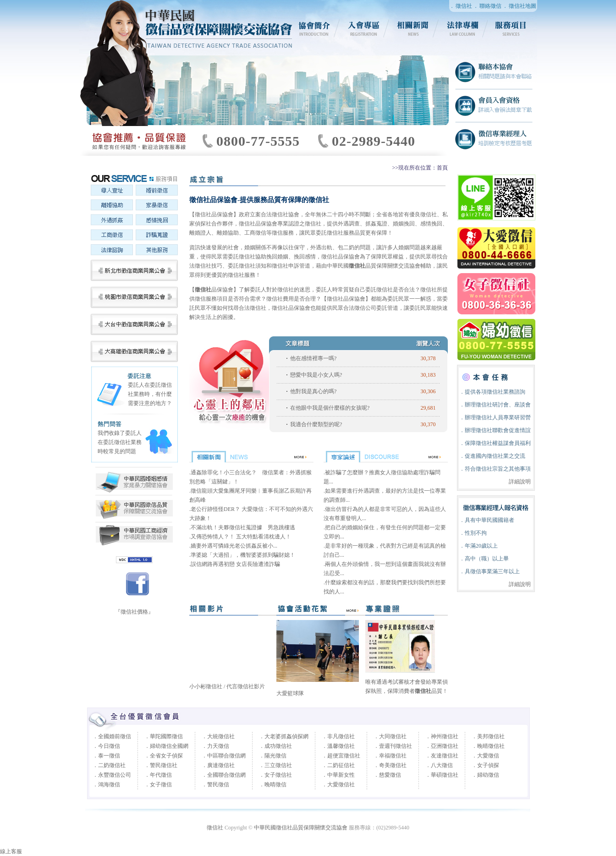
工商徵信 (112, 236)
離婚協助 (112, 206)
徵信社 (464, 6)
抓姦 (371, 224)
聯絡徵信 (490, 6)
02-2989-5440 (374, 141)
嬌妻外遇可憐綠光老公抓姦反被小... (234, 546)
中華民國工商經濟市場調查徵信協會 (134, 481)
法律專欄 (463, 28)
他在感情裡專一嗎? (313, 358)
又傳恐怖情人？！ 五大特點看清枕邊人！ (241, 537)
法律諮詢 (112, 250)
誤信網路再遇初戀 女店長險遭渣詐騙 (235, 564)
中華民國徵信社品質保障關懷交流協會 (134, 509)
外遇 (316, 247)
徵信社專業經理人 (494, 139)
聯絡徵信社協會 (494, 72)
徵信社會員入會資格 (494, 105)
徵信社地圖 (522, 6)
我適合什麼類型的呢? (316, 424)
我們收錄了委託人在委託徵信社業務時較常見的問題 (120, 442)
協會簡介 (314, 28)
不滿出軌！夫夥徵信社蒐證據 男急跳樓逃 (243, 527)
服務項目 (512, 28)
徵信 (200, 266)
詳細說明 (520, 482)
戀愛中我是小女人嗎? (316, 375)
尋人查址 (112, 192)
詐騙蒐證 (157, 236)
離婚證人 (200, 233)
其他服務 (157, 250)
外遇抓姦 (112, 221)
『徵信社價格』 (134, 612)
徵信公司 (365, 308)
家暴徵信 (157, 206)
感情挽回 (157, 221)
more (350, 609)
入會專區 (364, 28)
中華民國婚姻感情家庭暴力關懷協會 (134, 535)
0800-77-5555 (258, 141)
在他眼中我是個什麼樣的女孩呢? (330, 408)
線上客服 (11, 851)
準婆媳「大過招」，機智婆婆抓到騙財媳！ (243, 555)
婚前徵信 (157, 192)
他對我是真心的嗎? (313, 391)
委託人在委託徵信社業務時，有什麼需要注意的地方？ (150, 394)
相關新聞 (413, 28)
